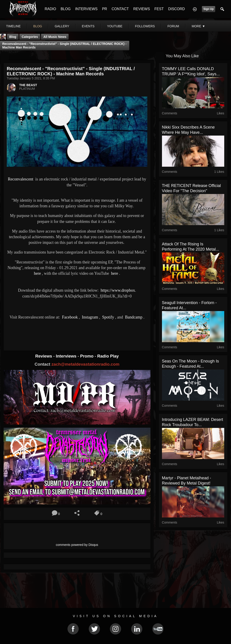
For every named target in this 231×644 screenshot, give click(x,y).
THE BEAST (28, 85)
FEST (159, 9)
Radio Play (108, 356)
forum (173, 26)
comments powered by (77, 545)
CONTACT (120, 9)
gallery (62, 26)
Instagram (89, 317)
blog (38, 26)
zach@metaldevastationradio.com (85, 364)
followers (145, 26)
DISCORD (176, 9)
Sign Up (209, 9)
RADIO (50, 9)
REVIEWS (142, 9)
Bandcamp (133, 317)
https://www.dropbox (118, 290)
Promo (87, 356)
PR (104, 9)
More (199, 26)
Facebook (69, 317)
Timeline (13, 26)
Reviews (44, 356)
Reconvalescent (21, 179)
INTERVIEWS (86, 9)
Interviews (67, 356)
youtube (115, 26)
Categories (30, 37)
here (37, 273)
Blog (13, 37)
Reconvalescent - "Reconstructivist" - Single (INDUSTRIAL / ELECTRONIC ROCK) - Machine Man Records (64, 46)
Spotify (108, 317)
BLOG (66, 9)
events (88, 26)
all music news (55, 37)
